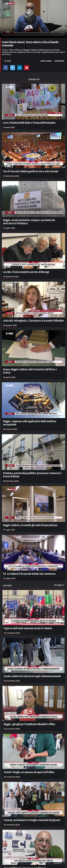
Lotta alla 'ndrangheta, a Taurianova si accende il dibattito (33, 320)
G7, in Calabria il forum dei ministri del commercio (29, 574)
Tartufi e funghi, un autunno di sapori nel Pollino (29, 772)
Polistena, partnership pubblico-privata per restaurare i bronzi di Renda (32, 475)
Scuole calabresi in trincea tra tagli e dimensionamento (32, 676)
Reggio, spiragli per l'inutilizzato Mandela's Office (29, 724)
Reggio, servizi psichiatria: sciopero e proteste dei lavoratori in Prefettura (29, 222)
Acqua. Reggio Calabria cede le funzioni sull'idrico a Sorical (30, 371)
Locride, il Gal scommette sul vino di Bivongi (26, 272)
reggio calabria (46, 61)
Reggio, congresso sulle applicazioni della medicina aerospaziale (30, 423)
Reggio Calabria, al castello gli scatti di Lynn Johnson (30, 525)
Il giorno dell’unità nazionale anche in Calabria (28, 628)
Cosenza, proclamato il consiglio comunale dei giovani (32, 820)
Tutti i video (59, 585)
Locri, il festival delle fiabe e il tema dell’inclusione (29, 123)
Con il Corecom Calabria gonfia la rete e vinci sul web (31, 171)
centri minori (59, 61)
